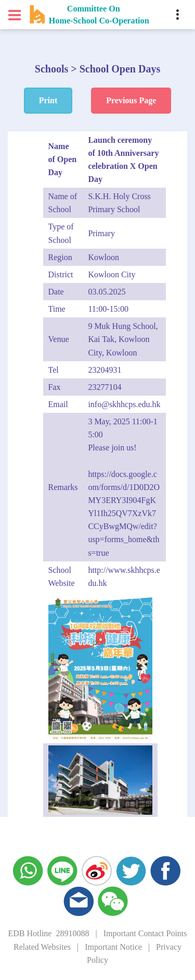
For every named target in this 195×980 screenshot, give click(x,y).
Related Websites (42, 947)
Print (48, 100)
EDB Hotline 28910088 (48, 933)
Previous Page (131, 100)
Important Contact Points (145, 933)
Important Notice (113, 947)
